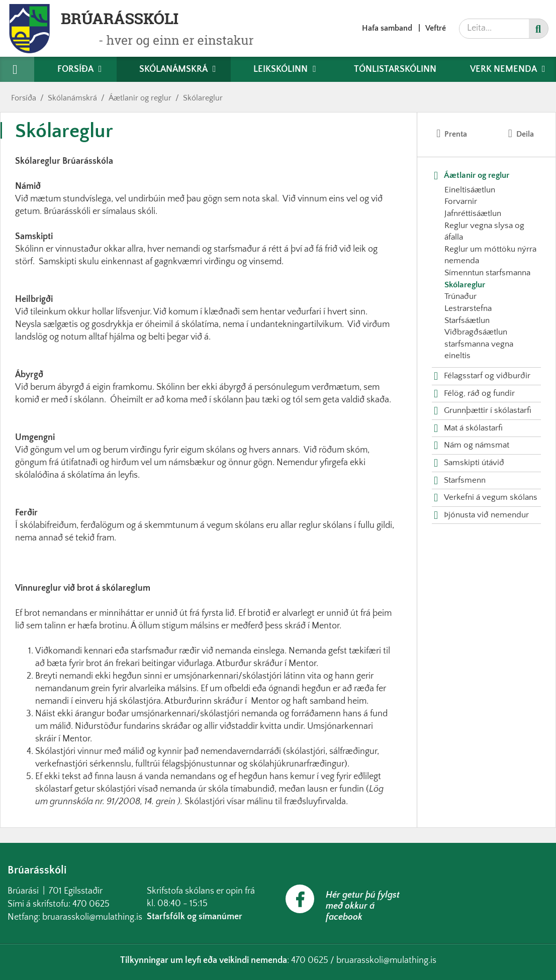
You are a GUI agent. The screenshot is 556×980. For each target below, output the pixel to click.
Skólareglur (203, 98)
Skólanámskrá (72, 98)
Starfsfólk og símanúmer (195, 917)
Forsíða (24, 98)
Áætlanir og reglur (140, 98)
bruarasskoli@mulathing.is (92, 917)
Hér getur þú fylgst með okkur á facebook (363, 906)
